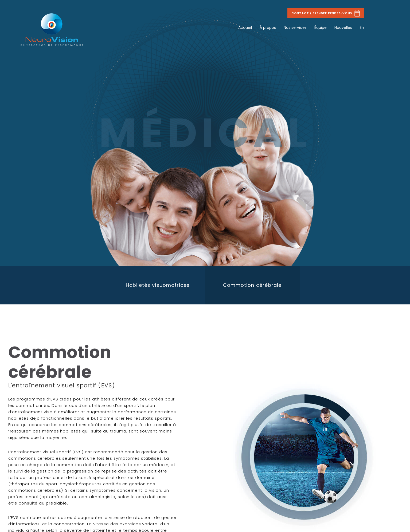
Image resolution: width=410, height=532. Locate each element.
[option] (158, 285)
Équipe (321, 27)
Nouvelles (343, 27)
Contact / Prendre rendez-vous (326, 13)
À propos (268, 27)
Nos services (295, 27)
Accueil (245, 27)
